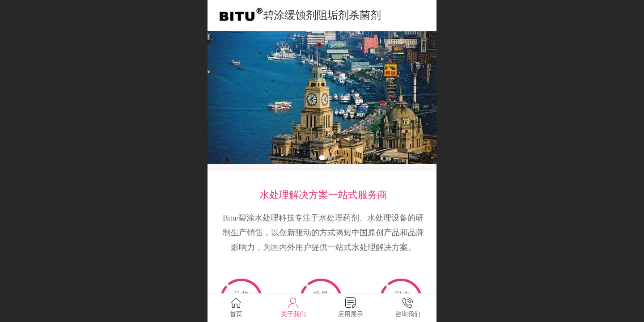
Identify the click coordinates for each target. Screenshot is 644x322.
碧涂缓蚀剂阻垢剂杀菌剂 (322, 15)
